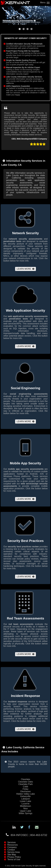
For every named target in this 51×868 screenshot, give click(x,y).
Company (12, 847)
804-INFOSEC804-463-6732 (29, 835)
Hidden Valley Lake (26, 794)
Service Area (14, 852)
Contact (11, 850)
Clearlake (26, 779)
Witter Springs (25, 813)
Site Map (12, 855)
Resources (13, 845)
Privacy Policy (14, 857)
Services (11, 842)
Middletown (26, 806)
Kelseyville (26, 796)
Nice (25, 808)
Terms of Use (14, 859)
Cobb (25, 787)
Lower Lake (26, 801)
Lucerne (26, 804)
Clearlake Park (26, 784)
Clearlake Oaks (26, 782)
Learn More (24, 269)
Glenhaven (26, 791)
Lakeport (25, 799)
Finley (26, 789)
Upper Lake (26, 811)
